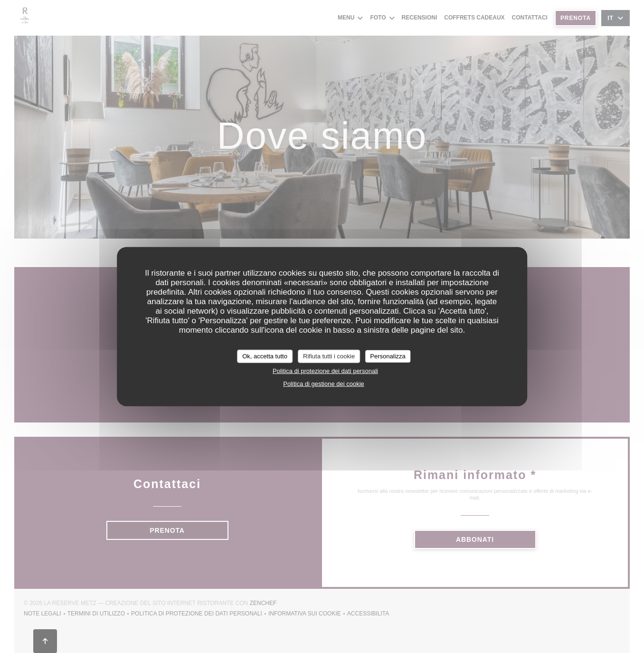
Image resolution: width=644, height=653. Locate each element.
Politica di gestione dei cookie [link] (324, 383)
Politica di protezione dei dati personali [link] (325, 370)
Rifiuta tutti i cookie (329, 356)
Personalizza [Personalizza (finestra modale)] (388, 356)
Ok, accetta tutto (265, 356)
